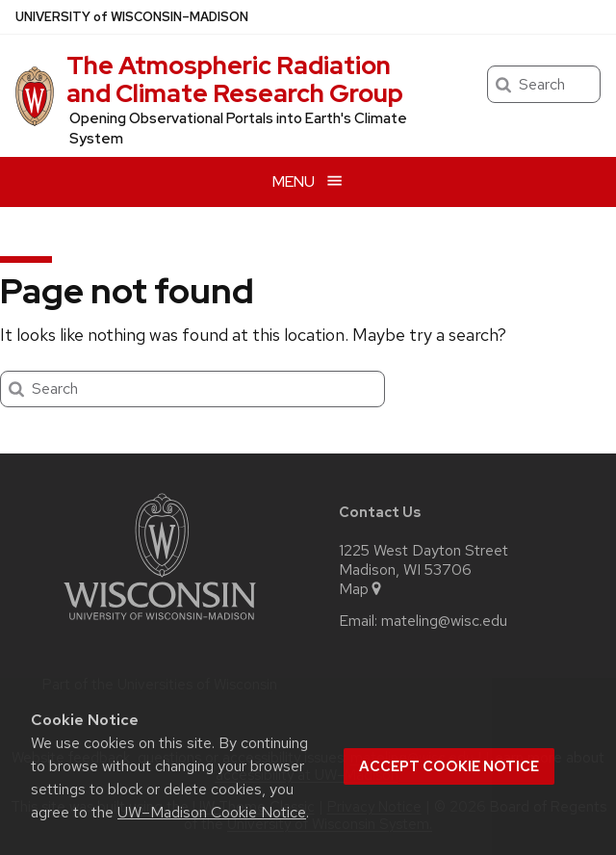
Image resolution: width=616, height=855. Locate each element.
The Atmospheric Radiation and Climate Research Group (235, 79)
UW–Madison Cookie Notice (212, 812)
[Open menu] (308, 181)
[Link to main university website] (160, 623)
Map (361, 589)
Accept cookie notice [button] (449, 766)
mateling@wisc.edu (444, 621)
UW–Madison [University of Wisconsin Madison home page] (132, 17)
